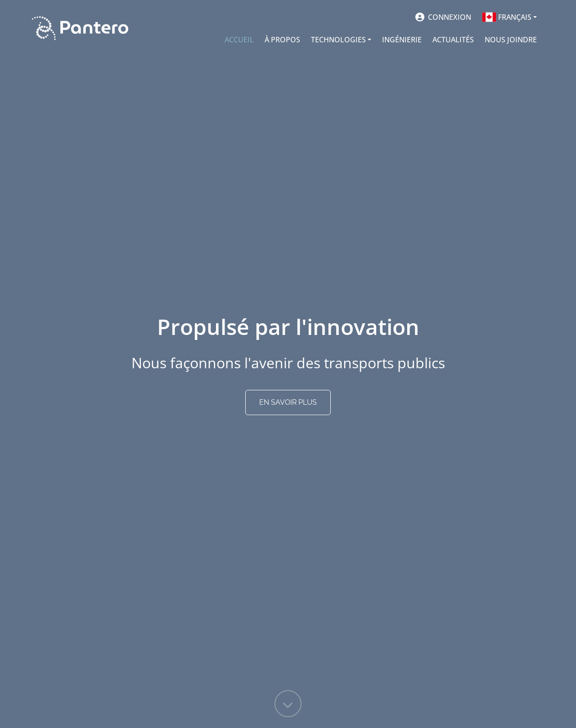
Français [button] (507, 17)
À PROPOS (282, 40)
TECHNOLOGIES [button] (338, 40)
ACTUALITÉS (453, 40)
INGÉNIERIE (402, 40)
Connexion (449, 17)
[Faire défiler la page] (288, 704)
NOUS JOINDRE (511, 40)
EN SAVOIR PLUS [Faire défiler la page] (288, 402)
